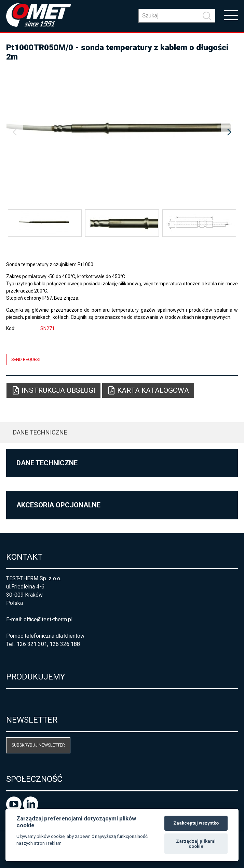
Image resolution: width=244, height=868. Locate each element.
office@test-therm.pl (48, 619)
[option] (122, 132)
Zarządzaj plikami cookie (196, 844)
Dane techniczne (40, 432)
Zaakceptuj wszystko (196, 823)
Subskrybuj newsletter (38, 745)
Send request (26, 359)
